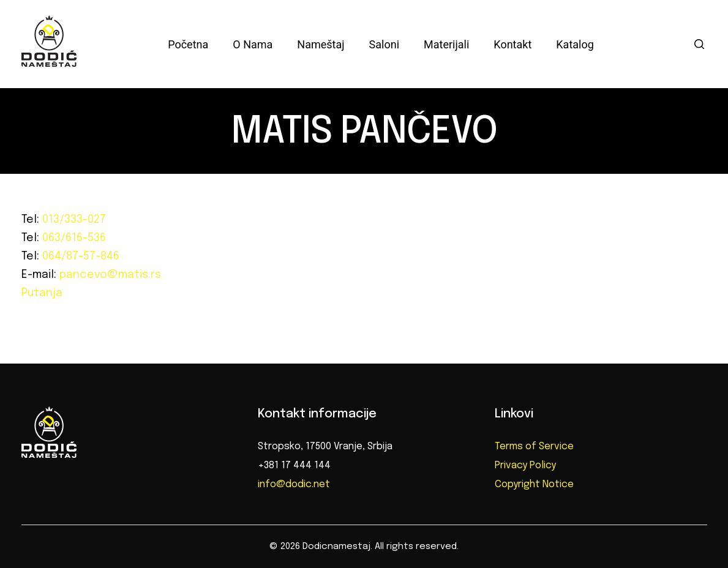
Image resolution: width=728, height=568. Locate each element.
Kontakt (512, 44)
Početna (188, 44)
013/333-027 (73, 220)
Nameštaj (321, 44)
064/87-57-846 (79, 256)
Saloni (384, 44)
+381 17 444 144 (294, 465)
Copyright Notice (534, 484)
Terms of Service (534, 447)
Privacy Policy (525, 465)
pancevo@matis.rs (109, 275)
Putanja (42, 293)
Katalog (575, 44)
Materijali (446, 44)
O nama (253, 44)
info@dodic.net (294, 484)
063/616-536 (73, 238)
